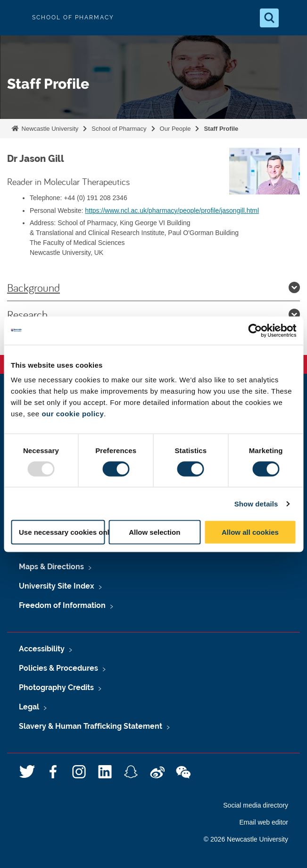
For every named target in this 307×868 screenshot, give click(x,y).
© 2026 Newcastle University (246, 839)
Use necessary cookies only (62, 532)
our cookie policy (73, 414)
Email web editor (264, 822)
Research (153, 314)
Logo (15, 18)
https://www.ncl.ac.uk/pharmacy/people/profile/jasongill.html (172, 211)
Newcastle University (49, 129)
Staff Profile (221, 129)
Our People (175, 129)
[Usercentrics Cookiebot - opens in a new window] (255, 330)
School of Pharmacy (119, 129)
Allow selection (154, 532)
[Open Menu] (292, 18)
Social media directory (256, 805)
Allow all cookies (250, 532)
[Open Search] (269, 18)
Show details (256, 503)
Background (153, 287)
